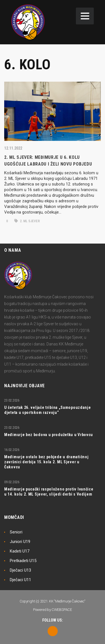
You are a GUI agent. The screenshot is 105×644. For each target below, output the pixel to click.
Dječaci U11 (20, 580)
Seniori (16, 532)
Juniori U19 (20, 542)
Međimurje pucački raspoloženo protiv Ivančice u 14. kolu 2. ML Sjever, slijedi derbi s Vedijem (49, 492)
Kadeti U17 (20, 551)
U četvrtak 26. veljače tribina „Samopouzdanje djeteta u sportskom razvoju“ (48, 410)
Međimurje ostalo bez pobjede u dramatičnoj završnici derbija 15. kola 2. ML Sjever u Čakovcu (46, 462)
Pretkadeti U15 (23, 561)
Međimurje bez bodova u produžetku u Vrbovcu (49, 435)
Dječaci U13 (20, 570)
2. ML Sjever (27, 221)
